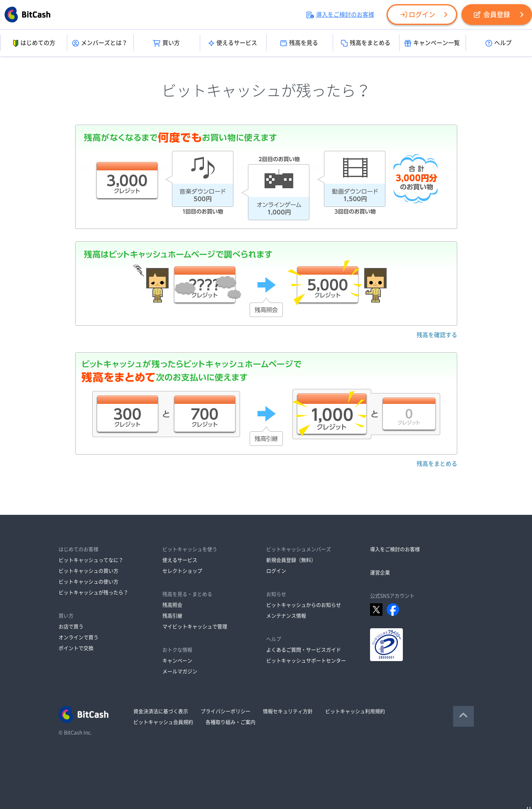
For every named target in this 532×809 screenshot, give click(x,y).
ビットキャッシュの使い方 (88, 582)
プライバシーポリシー (226, 711)
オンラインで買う (78, 637)
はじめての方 (33, 43)
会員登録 (492, 15)
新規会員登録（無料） (291, 560)
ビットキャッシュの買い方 (88, 571)
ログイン (418, 15)
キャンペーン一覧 (432, 43)
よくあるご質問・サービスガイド (304, 650)
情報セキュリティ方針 (288, 711)
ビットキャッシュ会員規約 (163, 722)
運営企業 (380, 573)
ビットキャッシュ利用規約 (355, 711)
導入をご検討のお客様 (340, 15)
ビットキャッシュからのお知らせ (304, 605)
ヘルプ (499, 43)
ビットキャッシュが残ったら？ (93, 593)
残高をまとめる (366, 43)
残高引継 (172, 616)
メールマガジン (180, 671)
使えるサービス (233, 43)
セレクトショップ (182, 571)
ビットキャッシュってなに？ (91, 560)
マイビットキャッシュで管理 (195, 627)
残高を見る (299, 43)
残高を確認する (437, 335)
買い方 (166, 43)
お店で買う (71, 627)
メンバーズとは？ (100, 43)
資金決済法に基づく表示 (161, 711)
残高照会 (172, 605)
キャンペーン (177, 661)
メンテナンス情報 (286, 616)
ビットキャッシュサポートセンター (306, 661)
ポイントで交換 (76, 648)
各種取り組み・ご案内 (230, 722)
